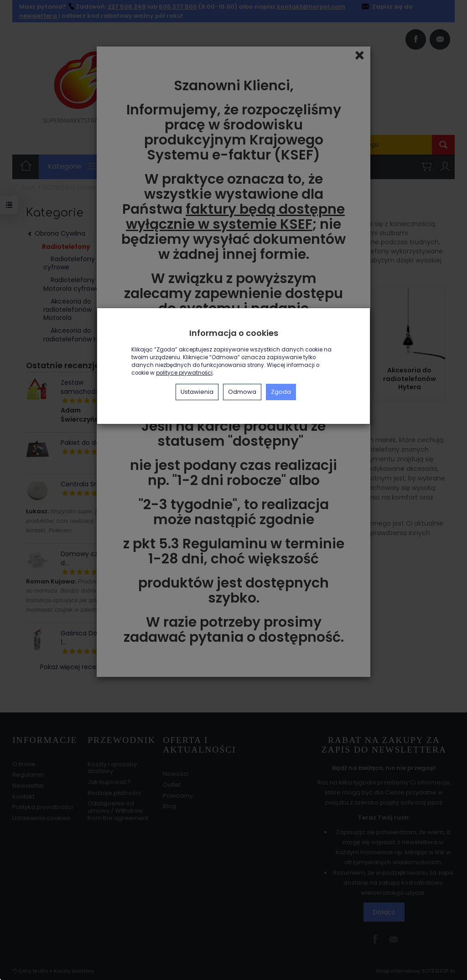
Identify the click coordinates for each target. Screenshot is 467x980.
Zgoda (281, 392)
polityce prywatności (184, 373)
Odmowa (242, 392)
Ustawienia (197, 392)
